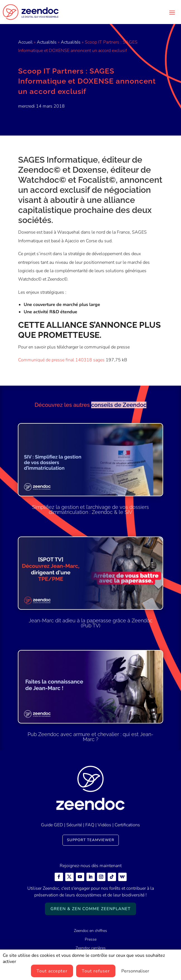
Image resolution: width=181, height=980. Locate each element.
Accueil (25, 42)
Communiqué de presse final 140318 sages (61, 360)
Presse (91, 939)
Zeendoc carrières (91, 948)
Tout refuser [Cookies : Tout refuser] (96, 971)
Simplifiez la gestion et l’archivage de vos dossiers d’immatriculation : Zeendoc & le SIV (90, 510)
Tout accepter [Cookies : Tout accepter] (52, 971)
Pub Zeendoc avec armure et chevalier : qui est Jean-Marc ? (90, 737)
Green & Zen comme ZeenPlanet (90, 909)
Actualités (47, 42)
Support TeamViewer (91, 840)
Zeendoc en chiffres (90, 931)
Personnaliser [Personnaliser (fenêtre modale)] (135, 971)
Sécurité (74, 825)
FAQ (90, 825)
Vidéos (104, 825)
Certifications (127, 825)
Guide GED (52, 825)
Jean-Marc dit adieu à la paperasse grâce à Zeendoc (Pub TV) (91, 623)
